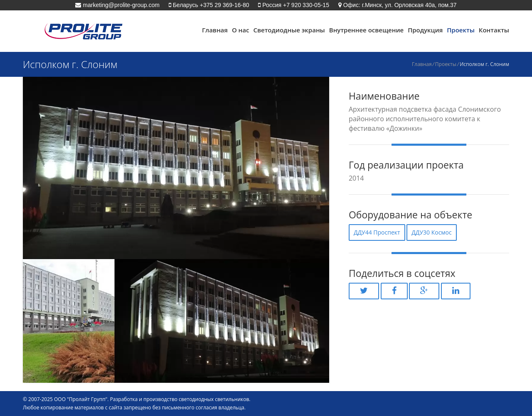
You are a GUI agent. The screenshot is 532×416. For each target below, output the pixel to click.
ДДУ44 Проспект (377, 232)
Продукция (425, 30)
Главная (215, 30)
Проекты (461, 30)
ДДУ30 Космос (432, 232)
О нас (241, 30)
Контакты (494, 30)
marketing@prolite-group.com (120, 5)
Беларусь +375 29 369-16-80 (210, 5)
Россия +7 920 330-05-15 (295, 5)
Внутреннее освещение (366, 30)
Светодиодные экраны (289, 30)
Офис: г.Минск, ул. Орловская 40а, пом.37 (399, 5)
